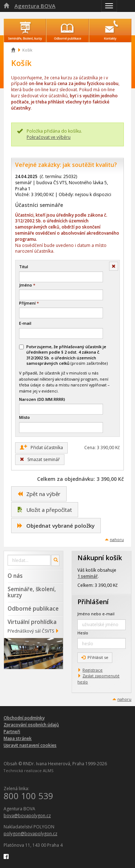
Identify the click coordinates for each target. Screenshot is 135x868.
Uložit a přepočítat (45, 510)
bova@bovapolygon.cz (27, 816)
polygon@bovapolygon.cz (30, 834)
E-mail (25, 323)
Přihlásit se (95, 657)
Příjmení (29, 303)
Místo (24, 417)
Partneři (12, 732)
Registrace (93, 670)
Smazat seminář (40, 459)
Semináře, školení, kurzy (32, 592)
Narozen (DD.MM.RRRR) (42, 399)
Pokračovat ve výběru (49, 137)
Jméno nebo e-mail (96, 614)
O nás (15, 576)
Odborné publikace (33, 608)
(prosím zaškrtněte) (63, 355)
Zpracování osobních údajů (31, 725)
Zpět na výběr (39, 494)
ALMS (48, 770)
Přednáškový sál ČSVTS (31, 631)
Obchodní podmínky (24, 718)
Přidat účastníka (41, 447)
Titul (24, 267)
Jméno (27, 285)
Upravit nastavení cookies (30, 745)
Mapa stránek (18, 738)
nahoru (117, 539)
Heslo (83, 633)
